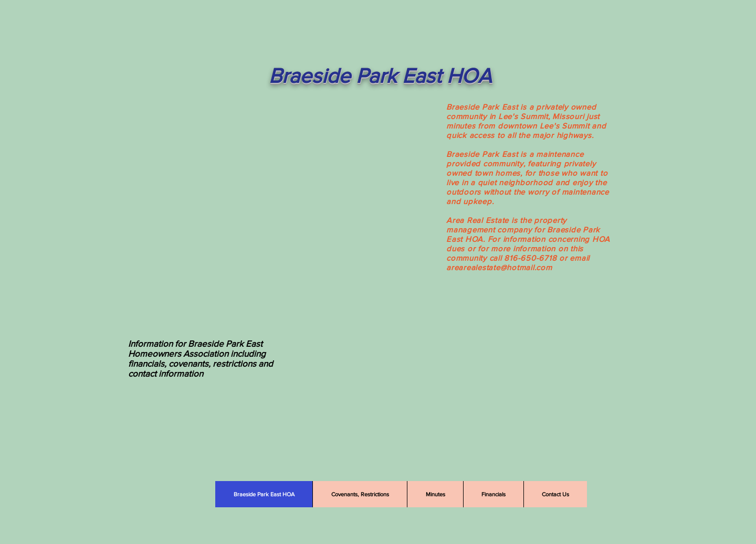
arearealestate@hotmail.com (499, 267)
